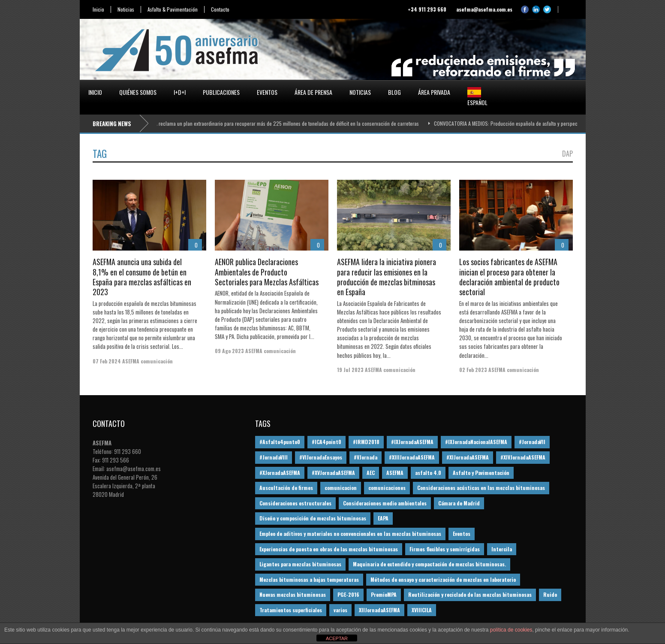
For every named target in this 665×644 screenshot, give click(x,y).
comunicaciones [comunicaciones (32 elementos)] (387, 488)
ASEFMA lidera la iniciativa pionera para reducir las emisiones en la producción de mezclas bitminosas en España (387, 277)
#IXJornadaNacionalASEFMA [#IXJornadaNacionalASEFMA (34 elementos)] (476, 442)
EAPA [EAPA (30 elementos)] (383, 518)
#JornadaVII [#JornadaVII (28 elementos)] (532, 442)
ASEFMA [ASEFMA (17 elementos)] (395, 473)
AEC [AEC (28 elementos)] (371, 473)
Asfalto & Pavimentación (173, 9)
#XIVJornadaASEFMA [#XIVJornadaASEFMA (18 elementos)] (523, 457)
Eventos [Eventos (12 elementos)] (462, 534)
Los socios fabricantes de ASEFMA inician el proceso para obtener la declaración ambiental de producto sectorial (509, 277)
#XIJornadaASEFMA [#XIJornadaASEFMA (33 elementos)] (468, 457)
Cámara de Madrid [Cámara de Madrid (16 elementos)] (459, 503)
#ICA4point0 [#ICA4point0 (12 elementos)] (326, 442)
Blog (394, 92)
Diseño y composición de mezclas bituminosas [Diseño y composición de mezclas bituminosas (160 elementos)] (313, 518)
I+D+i (180, 92)
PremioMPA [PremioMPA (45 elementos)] (384, 594)
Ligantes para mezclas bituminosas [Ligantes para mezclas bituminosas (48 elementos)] (300, 564)
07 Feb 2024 (107, 361)
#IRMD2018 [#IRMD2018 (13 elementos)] (366, 442)
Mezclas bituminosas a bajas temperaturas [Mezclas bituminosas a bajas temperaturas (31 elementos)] (309, 579)
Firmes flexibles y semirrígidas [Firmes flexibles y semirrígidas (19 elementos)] (445, 549)
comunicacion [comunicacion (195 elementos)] (341, 488)
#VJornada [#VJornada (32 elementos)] (366, 457)
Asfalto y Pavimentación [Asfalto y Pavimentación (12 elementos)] (481, 473)
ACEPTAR (337, 638)
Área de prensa (313, 92)
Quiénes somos (138, 92)
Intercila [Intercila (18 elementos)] (502, 549)
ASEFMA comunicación (147, 361)
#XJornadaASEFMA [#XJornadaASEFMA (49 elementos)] (280, 473)
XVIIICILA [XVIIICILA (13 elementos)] (422, 610)
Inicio (98, 9)
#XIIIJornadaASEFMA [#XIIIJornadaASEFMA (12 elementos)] (412, 457)
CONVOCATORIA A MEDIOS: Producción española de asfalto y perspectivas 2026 (519, 123)
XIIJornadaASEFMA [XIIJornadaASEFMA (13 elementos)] (379, 610)
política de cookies (511, 630)
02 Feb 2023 (473, 370)
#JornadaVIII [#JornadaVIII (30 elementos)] (274, 457)
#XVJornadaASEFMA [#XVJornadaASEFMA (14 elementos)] (333, 473)
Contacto (220, 9)
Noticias (126, 9)
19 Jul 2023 (350, 370)
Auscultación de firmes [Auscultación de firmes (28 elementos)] (286, 488)
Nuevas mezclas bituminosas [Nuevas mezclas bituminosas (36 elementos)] (293, 594)
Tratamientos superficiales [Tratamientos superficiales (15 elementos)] (291, 610)
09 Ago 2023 (229, 351)
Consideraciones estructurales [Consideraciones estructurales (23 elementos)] (295, 503)
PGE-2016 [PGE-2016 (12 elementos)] (348, 594)
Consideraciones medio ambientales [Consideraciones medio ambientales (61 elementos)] (385, 503)
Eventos (267, 92)
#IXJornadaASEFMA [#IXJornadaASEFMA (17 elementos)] (412, 442)
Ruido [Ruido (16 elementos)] (550, 594)
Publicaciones (221, 92)
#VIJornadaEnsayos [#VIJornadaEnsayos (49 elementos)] (321, 457)
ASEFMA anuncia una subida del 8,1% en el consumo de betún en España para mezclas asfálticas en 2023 (142, 277)
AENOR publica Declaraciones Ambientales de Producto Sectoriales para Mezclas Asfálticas (267, 272)
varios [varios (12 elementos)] (340, 610)
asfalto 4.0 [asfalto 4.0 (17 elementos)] (428, 473)
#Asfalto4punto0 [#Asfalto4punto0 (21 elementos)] (280, 442)
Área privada (434, 92)
